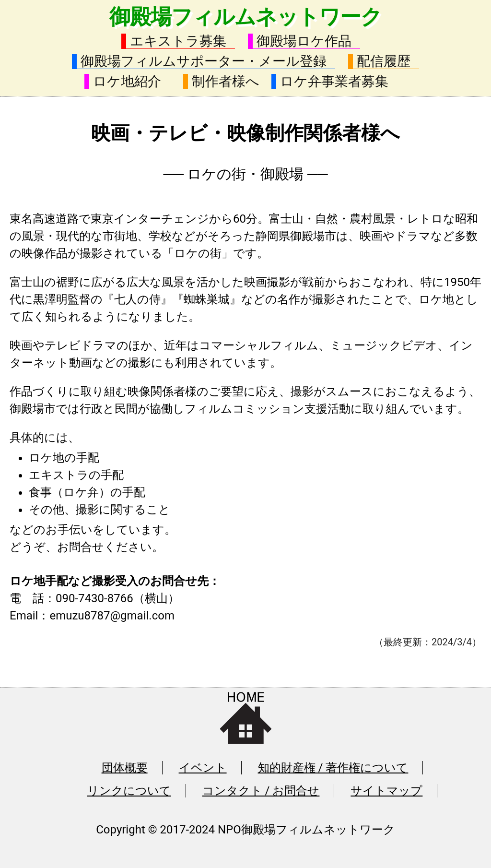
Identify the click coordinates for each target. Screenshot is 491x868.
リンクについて (129, 791)
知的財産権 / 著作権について (333, 768)
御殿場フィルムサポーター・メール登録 (204, 61)
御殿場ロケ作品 (304, 41)
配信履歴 (384, 61)
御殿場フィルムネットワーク (245, 17)
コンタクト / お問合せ (261, 791)
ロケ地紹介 (127, 81)
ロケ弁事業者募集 (334, 81)
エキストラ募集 (178, 41)
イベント (203, 768)
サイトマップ (386, 791)
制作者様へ (226, 81)
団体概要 (125, 768)
